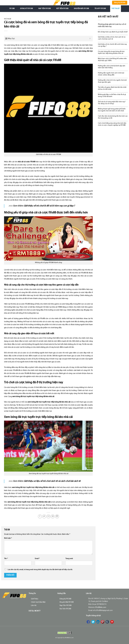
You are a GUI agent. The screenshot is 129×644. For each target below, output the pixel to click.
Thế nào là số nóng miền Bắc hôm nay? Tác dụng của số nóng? (112, 103)
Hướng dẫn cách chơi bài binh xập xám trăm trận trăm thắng (112, 67)
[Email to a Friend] (48, 516)
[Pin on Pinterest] (53, 516)
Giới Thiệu (35, 599)
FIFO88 (12, 9)
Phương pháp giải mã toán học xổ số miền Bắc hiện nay (112, 25)
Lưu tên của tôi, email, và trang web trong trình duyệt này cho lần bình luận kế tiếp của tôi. (40, 570)
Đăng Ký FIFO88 (26, 9)
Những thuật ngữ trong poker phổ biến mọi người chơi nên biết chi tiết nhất (112, 110)
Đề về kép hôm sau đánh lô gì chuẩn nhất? (113, 32)
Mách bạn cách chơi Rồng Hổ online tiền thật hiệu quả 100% (112, 60)
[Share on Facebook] (40, 516)
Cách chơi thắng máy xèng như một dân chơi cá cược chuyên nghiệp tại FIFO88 (112, 124)
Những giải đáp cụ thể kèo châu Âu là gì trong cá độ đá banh (112, 96)
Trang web (69, 559)
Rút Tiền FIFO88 (62, 9)
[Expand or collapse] (90, 39)
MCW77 (38, 611)
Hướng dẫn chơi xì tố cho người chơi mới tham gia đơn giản (112, 81)
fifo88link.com (101, 607)
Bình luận (8, 538)
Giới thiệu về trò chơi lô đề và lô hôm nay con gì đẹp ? (49, 206)
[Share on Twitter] (44, 516)
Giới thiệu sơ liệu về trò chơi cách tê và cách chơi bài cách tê (52, 481)
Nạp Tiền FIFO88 (45, 9)
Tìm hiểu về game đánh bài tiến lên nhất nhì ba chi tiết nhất (112, 88)
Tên (6, 559)
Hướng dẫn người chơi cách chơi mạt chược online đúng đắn (111, 74)
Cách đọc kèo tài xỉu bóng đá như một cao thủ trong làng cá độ (113, 117)
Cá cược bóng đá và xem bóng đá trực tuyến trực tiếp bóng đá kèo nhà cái (111, 53)
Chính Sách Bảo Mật (38, 602)
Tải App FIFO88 (100, 9)
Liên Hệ (34, 606)
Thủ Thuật (116, 9)
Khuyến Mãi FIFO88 (81, 9)
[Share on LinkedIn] (57, 516)
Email (37, 559)
